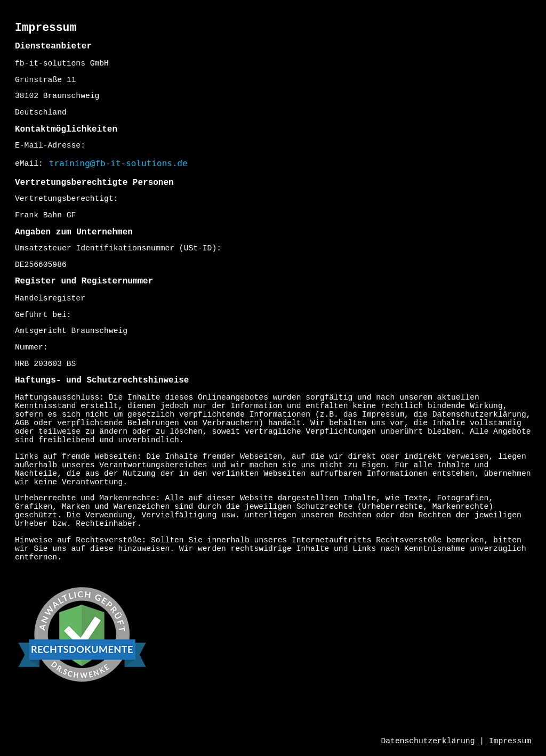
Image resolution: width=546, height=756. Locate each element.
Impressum (510, 741)
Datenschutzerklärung (428, 741)
